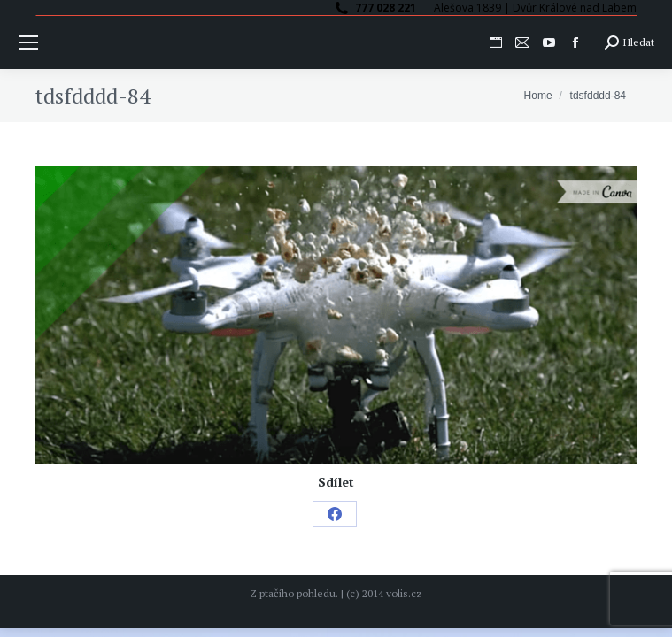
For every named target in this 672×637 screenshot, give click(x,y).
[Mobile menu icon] (28, 42)
